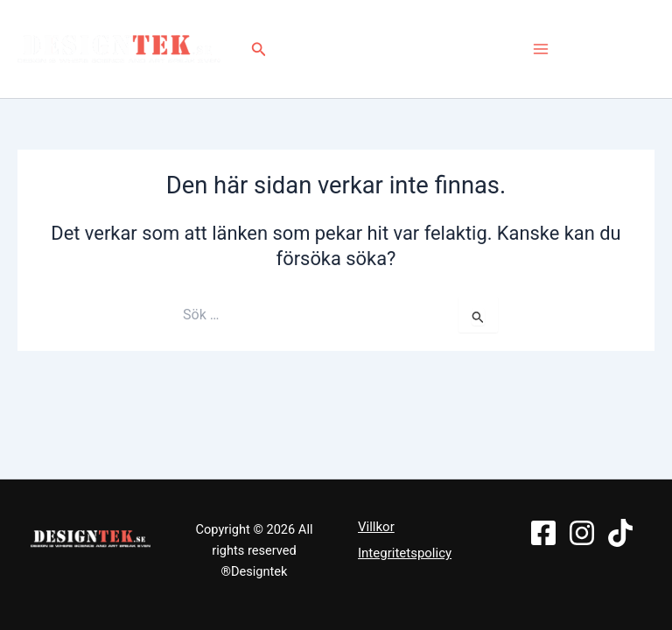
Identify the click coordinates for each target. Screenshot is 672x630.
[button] (262, 49)
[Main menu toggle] (541, 49)
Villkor (376, 527)
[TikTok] (644, 49)
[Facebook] (588, 49)
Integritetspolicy (405, 553)
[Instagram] (616, 49)
